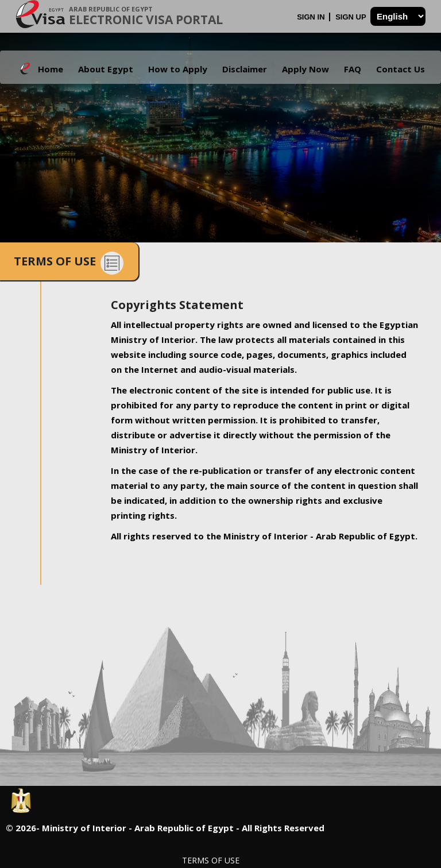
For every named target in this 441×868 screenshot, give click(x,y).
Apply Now (305, 69)
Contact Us (401, 69)
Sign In (312, 17)
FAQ (353, 69)
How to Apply (178, 69)
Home (51, 69)
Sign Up (352, 17)
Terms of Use (211, 860)
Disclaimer (245, 69)
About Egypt (106, 69)
